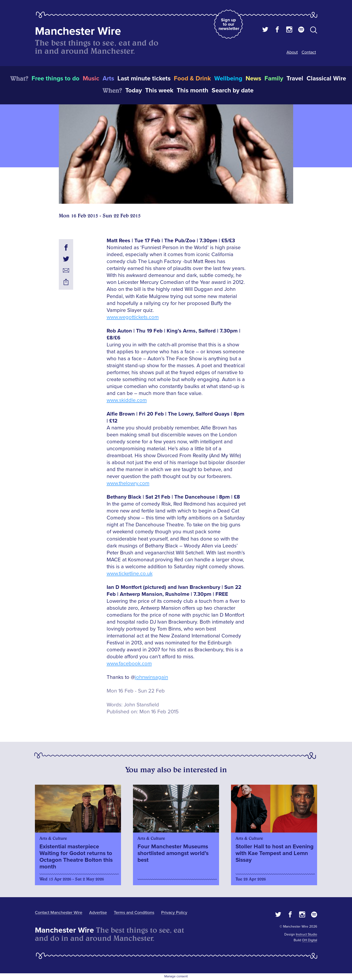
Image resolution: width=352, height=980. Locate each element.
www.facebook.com (129, 664)
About (292, 52)
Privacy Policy (174, 912)
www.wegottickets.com (133, 317)
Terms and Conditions (134, 912)
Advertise (98, 912)
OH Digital (310, 940)
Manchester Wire (78, 31)
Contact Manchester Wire (59, 912)
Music (91, 79)
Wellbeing (228, 79)
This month (192, 90)
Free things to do (55, 79)
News (253, 79)
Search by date (233, 90)
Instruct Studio (306, 934)
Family (274, 79)
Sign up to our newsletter (229, 24)
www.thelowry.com (128, 483)
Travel (295, 79)
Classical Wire (326, 79)
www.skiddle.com (127, 400)
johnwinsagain (151, 677)
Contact (309, 52)
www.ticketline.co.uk (130, 574)
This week (159, 90)
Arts (108, 79)
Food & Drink (192, 79)
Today (134, 90)
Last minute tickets (144, 79)
